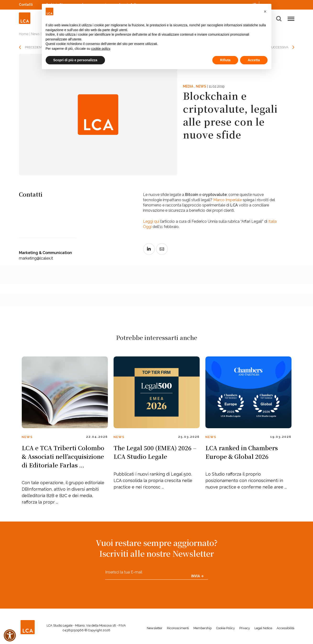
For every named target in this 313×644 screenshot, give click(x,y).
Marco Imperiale (228, 200)
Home (24, 34)
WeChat (292, 4)
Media (188, 86)
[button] (265, 11)
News (35, 34)
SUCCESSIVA (279, 47)
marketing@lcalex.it (36, 258)
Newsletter (155, 628)
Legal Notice (263, 628)
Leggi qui (151, 221)
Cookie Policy (225, 628)
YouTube (286, 5)
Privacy (245, 628)
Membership (203, 628)
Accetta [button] (254, 60)
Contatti (26, 5)
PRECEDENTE (35, 47)
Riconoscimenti (178, 628)
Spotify (279, 4)
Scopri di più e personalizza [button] (75, 60)
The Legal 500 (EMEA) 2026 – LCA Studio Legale (155, 452)
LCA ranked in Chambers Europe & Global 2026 (242, 452)
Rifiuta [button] (225, 60)
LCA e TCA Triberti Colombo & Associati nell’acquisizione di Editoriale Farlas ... (63, 456)
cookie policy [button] (101, 49)
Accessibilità (286, 628)
